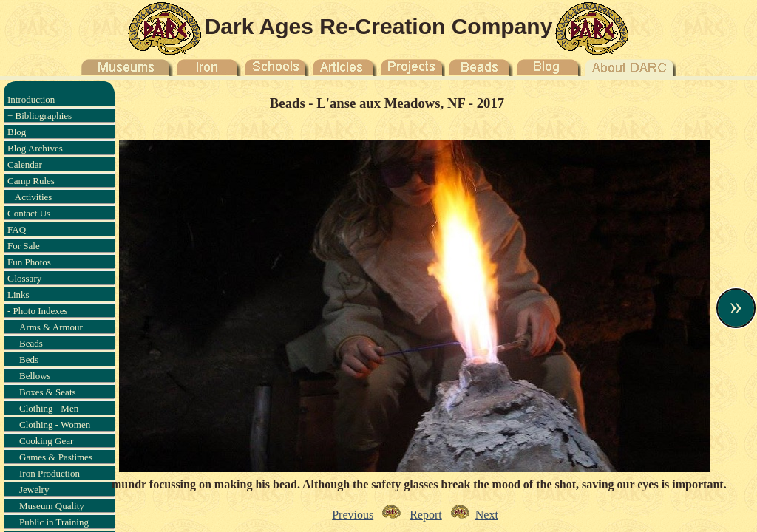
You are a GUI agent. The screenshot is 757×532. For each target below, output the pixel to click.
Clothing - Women (55, 424)
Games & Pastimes (56, 457)
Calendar (25, 164)
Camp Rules (31, 181)
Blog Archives (35, 148)
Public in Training (54, 522)
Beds (29, 359)
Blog (17, 132)
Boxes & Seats (48, 392)
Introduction (31, 99)
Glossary (24, 278)
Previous (353, 515)
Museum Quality (52, 506)
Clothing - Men (49, 408)
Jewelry (34, 490)
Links (18, 294)
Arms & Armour (51, 327)
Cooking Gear (46, 441)
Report (426, 515)
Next (487, 515)
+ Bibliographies (40, 116)
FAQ (17, 229)
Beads (31, 343)
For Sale (24, 246)
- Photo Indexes (38, 311)
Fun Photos (29, 262)
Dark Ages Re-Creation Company (379, 26)
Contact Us (29, 213)
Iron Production (50, 473)
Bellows (35, 376)
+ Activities (30, 197)
